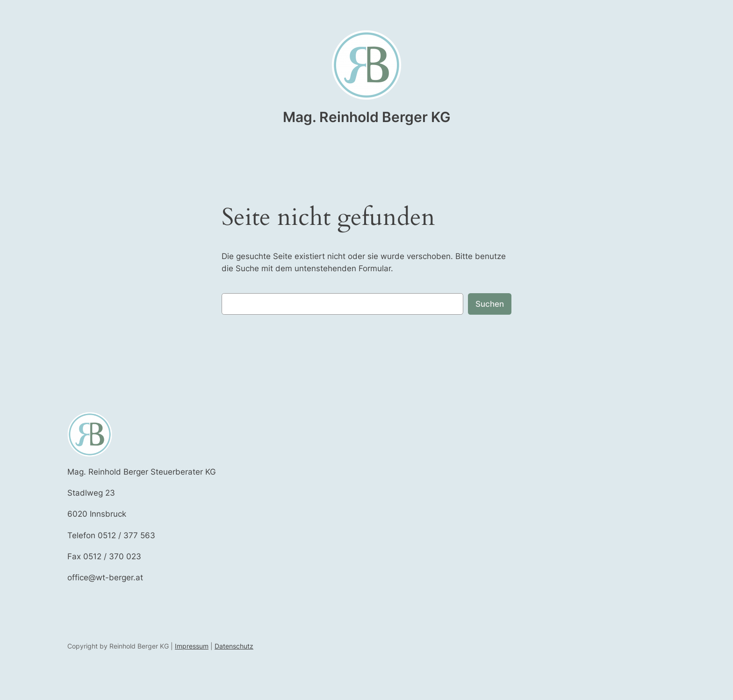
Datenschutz (234, 646)
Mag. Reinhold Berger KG (367, 117)
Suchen (490, 304)
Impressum (192, 646)
